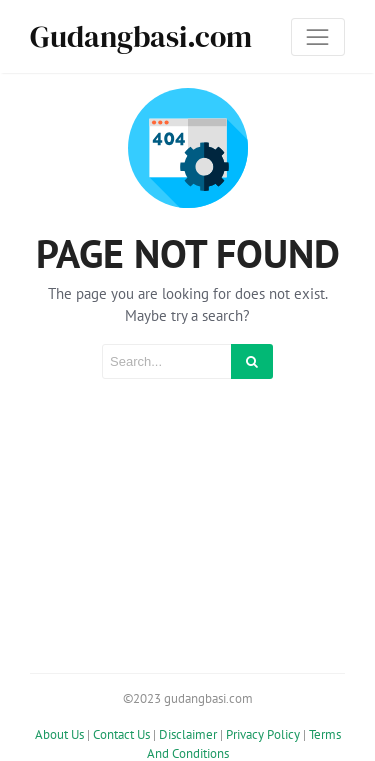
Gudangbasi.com (141, 36)
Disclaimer (188, 733)
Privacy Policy (263, 733)
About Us (59, 733)
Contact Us (121, 733)
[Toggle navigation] (318, 37)
